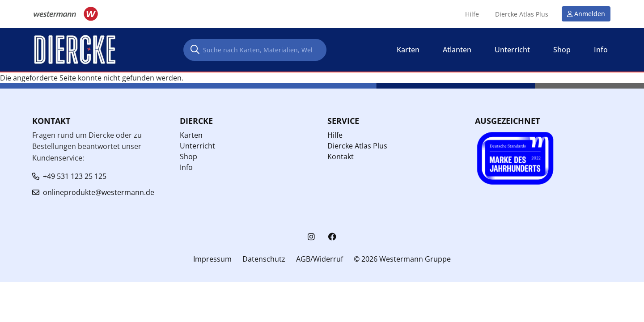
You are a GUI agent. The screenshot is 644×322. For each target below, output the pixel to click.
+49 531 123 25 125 (75, 176)
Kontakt (341, 157)
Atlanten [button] (457, 50)
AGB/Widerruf (320, 259)
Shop (189, 157)
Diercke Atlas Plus (522, 14)
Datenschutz (264, 259)
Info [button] (601, 50)
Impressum (212, 259)
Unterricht (197, 146)
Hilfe (472, 14)
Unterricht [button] (512, 50)
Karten (191, 135)
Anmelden (590, 14)
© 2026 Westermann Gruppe (402, 259)
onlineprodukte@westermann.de (99, 192)
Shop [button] (562, 50)
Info (186, 167)
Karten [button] (408, 50)
